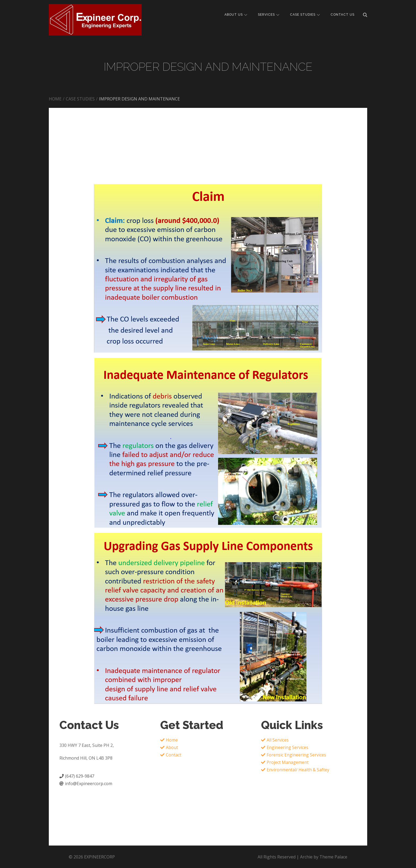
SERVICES (269, 15)
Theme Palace (333, 857)
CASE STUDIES (305, 15)
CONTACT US (343, 15)
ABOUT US (236, 15)
